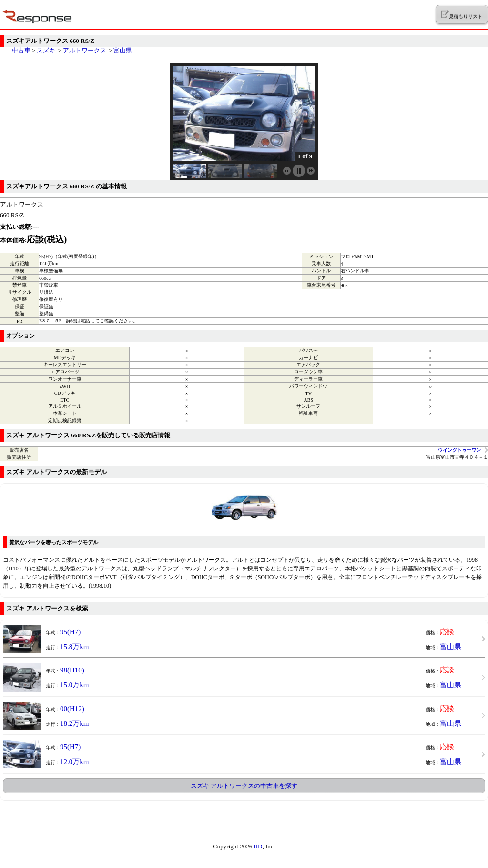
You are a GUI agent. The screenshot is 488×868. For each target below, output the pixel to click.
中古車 (21, 50)
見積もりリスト (462, 15)
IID (258, 846)
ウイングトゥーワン (459, 450)
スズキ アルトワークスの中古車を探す (244, 786)
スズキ (46, 50)
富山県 (123, 50)
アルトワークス (85, 50)
